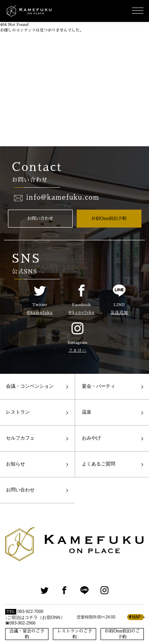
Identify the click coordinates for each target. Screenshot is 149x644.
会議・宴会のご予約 (27, 634)
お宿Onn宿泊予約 (109, 219)
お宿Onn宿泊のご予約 (122, 634)
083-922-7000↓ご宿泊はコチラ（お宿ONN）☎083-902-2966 (35, 617)
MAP (135, 617)
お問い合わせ (40, 219)
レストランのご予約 (75, 634)
